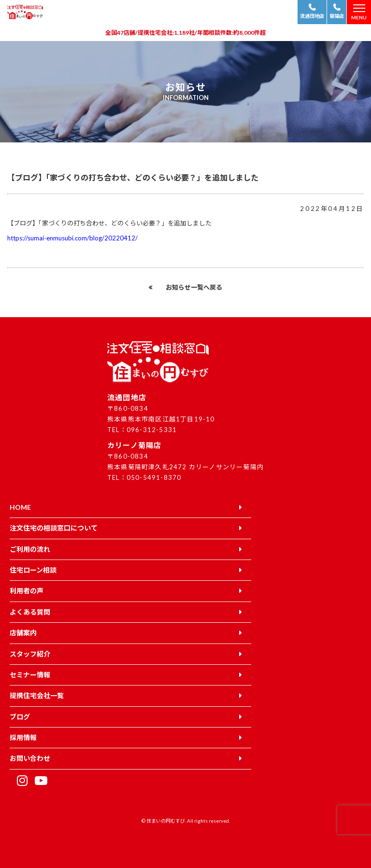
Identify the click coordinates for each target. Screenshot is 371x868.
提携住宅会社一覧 (37, 695)
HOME (20, 507)
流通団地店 (312, 16)
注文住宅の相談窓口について (54, 528)
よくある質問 (30, 612)
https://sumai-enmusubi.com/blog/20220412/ (72, 238)
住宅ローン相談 (33, 570)
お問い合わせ (30, 758)
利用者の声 (27, 591)
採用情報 (23, 737)
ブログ (20, 717)
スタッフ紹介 (30, 654)
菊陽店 (337, 16)
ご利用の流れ (30, 549)
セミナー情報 (30, 675)
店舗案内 (23, 633)
